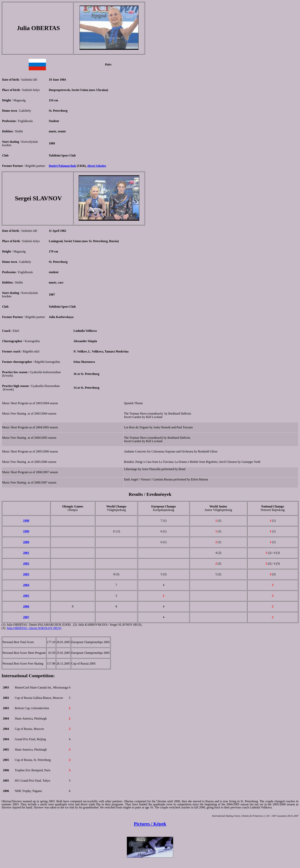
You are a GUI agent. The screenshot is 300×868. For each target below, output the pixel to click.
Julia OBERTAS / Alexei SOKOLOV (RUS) (34, 628)
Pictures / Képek (150, 824)
